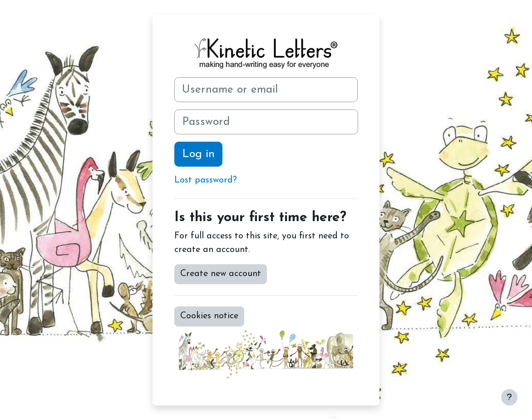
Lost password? (206, 180)
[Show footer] (509, 397)
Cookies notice (209, 316)
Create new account (221, 274)
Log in (198, 154)
